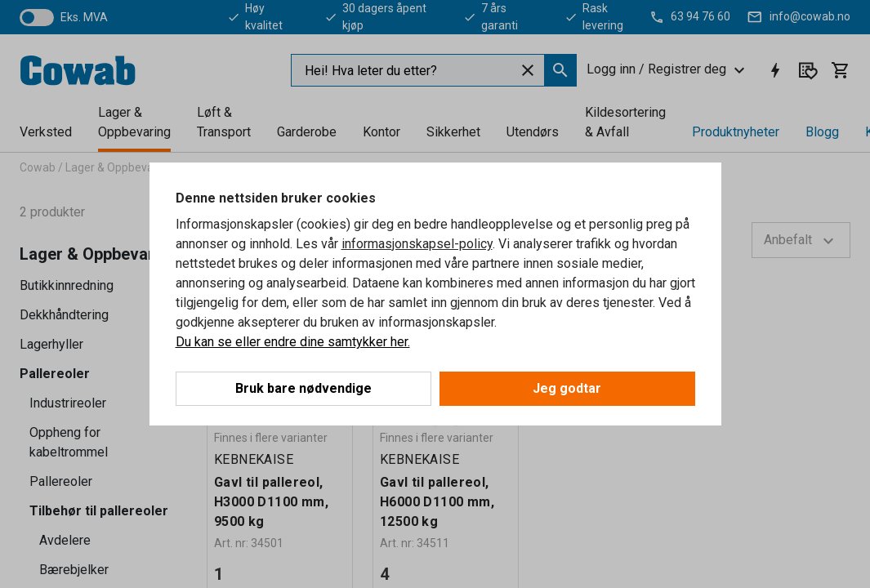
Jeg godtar (567, 388)
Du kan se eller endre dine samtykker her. (293, 342)
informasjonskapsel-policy (417, 244)
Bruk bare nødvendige (303, 388)
